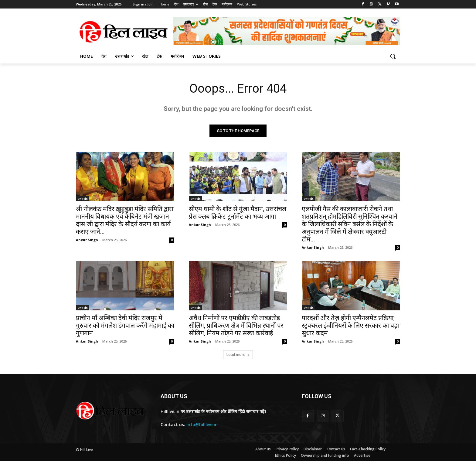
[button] (393, 56)
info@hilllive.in (202, 425)
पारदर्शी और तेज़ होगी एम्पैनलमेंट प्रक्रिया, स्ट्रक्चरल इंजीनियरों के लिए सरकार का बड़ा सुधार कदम (350, 326)
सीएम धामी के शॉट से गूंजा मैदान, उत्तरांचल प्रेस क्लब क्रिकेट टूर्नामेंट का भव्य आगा (238, 213)
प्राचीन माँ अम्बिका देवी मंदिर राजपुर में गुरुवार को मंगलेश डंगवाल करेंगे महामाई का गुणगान (125, 326)
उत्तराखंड (83, 199)
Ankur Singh (87, 240)
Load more (238, 355)
